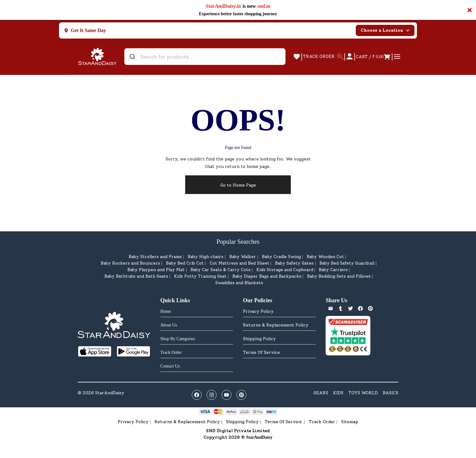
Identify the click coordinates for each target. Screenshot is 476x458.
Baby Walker (243, 257)
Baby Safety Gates (294, 263)
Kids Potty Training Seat (200, 276)
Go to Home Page (238, 185)
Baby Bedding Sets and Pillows (339, 276)
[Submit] (133, 57)
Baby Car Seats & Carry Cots (220, 270)
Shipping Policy (259, 339)
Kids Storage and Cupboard (285, 270)
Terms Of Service (261, 352)
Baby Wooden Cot (325, 257)
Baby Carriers (333, 270)
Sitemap (350, 422)
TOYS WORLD (363, 393)
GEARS (321, 393)
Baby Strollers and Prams (155, 257)
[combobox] (205, 57)
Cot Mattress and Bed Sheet (240, 263)
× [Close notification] (470, 10)
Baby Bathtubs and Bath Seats (136, 276)
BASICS (391, 393)
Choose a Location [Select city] (385, 30)
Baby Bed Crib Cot (185, 263)
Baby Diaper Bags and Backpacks (267, 276)
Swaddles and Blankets (239, 283)
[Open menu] (397, 57)
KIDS (338, 393)
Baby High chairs (206, 257)
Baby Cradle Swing (281, 257)
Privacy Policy (258, 311)
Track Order (322, 422)
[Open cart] (373, 57)
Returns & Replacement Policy (276, 325)
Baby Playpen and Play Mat (156, 270)
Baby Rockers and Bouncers (130, 263)
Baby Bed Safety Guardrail (347, 263)
